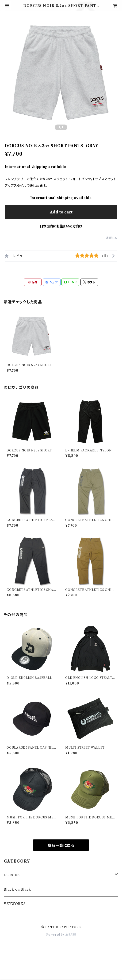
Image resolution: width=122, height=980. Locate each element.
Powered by (61, 935)
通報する (112, 238)
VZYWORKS (15, 904)
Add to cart (61, 212)
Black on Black (17, 889)
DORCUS (12, 875)
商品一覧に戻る (61, 845)
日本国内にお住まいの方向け (61, 226)
